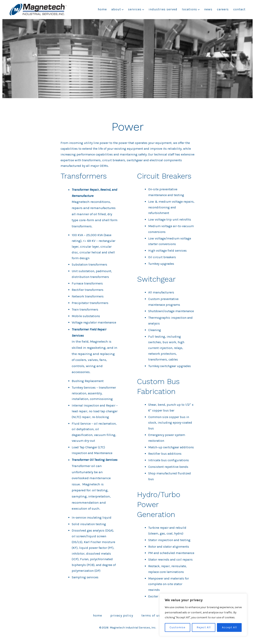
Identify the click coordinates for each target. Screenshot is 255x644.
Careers (223, 9)
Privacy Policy (122, 615)
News (208, 9)
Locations (191, 9)
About (117, 9)
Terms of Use (152, 615)
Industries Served (163, 9)
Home (102, 9)
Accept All (229, 627)
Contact (239, 9)
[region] (203, 615)
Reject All (204, 627)
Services (136, 9)
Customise (177, 627)
